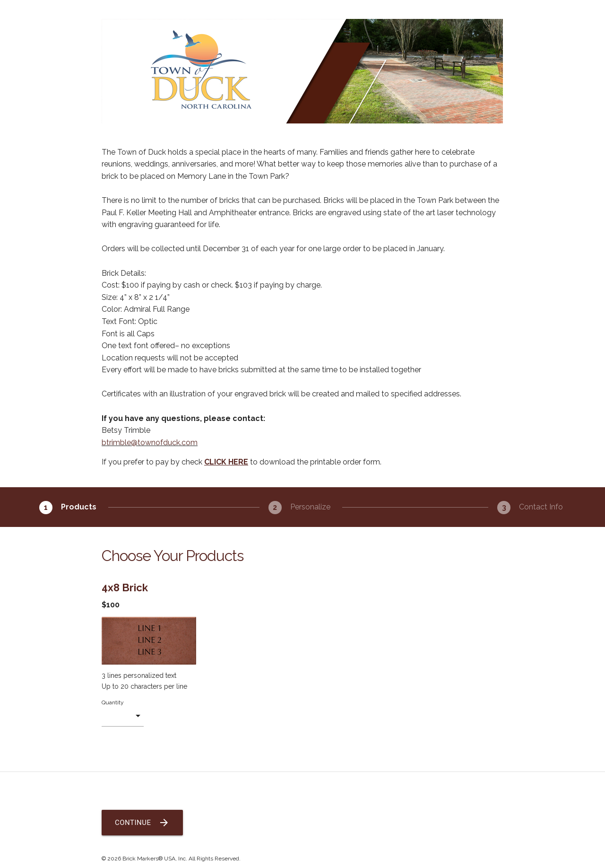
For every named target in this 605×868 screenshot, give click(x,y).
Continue (142, 823)
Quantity (113, 702)
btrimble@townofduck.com (150, 443)
